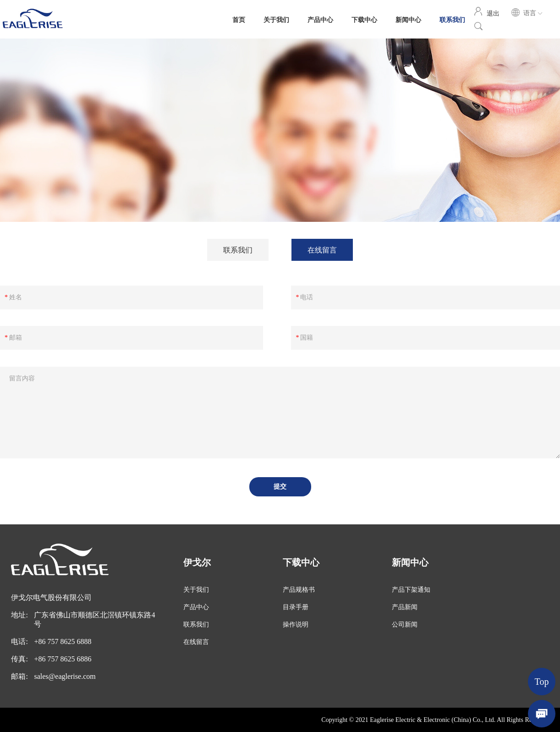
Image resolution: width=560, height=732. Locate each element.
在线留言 (322, 250)
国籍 (307, 338)
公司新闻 (405, 625)
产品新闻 (405, 607)
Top (542, 682)
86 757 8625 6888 (65, 641)
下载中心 (364, 19)
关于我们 (276, 19)
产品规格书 (299, 590)
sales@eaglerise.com (65, 676)
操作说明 (296, 625)
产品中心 (320, 19)
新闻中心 (408, 19)
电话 (307, 297)
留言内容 (22, 378)
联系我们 (452, 19)
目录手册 (296, 607)
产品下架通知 (411, 590)
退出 (493, 13)
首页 (239, 19)
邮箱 (16, 338)
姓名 (16, 297)
